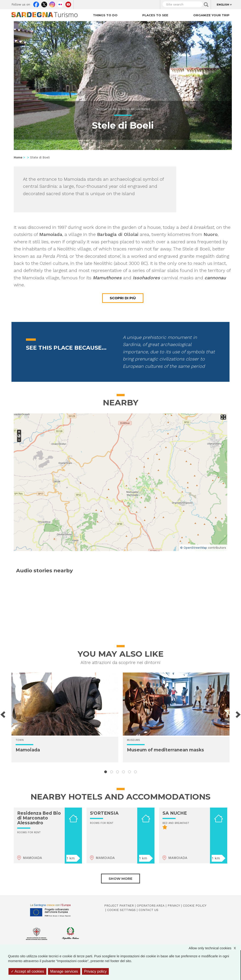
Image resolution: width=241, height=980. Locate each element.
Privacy (174, 906)
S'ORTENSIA (104, 813)
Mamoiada (28, 750)
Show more (120, 879)
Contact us (149, 910)
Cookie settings (121, 910)
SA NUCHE (175, 813)
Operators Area (151, 906)
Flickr (60, 3)
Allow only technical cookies (215, 948)
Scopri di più (123, 298)
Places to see (155, 15)
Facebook (36, 3)
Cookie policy (195, 906)
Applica (206, 5)
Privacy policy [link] (95, 971)
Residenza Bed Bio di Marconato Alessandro (39, 818)
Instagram (52, 3)
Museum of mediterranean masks (165, 750)
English (223, 5)
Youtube (68, 3)
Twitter (44, 3)
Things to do (105, 15)
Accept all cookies (27, 971)
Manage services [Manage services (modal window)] (64, 971)
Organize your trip (211, 15)
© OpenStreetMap (194, 548)
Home (18, 157)
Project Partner (119, 906)
